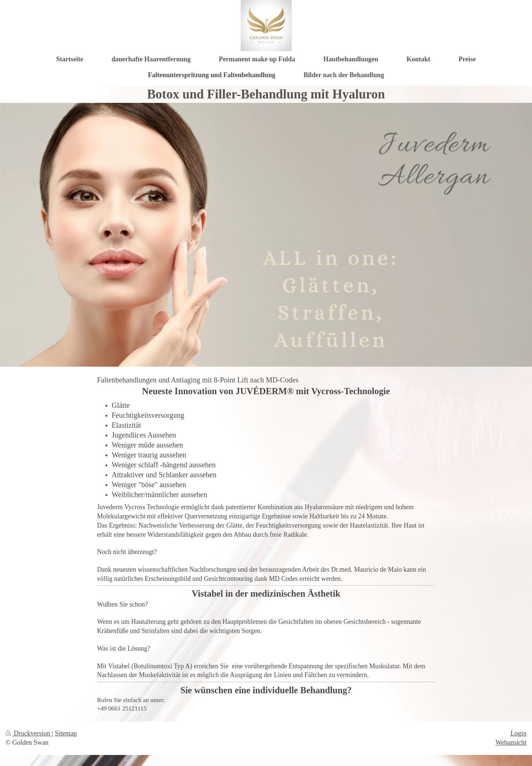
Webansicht (511, 742)
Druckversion (29, 733)
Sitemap (66, 733)
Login (519, 733)
